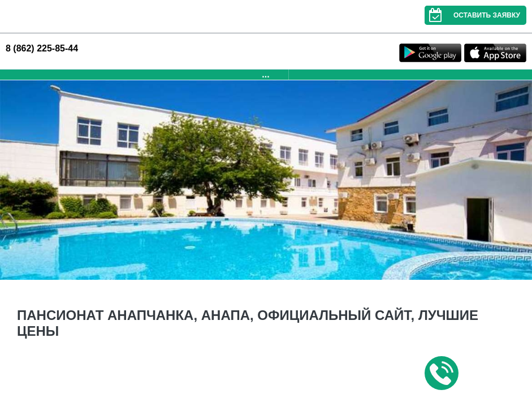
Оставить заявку (472, 15)
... (265, 74)
